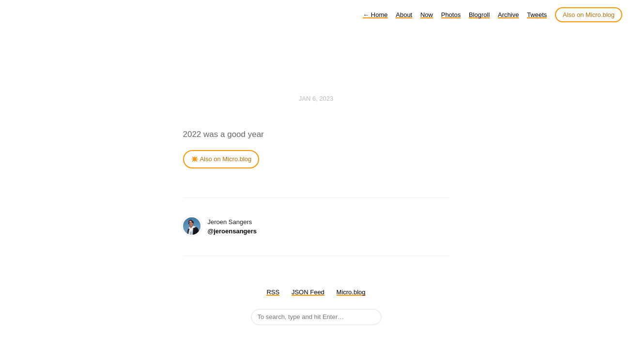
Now (427, 15)
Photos (451, 15)
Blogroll (479, 15)
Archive (508, 15)
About (404, 15)
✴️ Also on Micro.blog (221, 159)
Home (375, 15)
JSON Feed (308, 292)
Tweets (537, 15)
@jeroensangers (232, 231)
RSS (273, 292)
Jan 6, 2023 (316, 99)
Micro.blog (351, 292)
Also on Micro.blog (589, 15)
